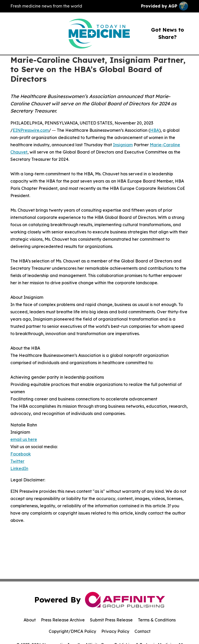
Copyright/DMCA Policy (72, 631)
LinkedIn (19, 468)
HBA (155, 130)
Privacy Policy (115, 631)
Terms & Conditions (157, 620)
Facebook (21, 454)
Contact (143, 631)
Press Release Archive (63, 620)
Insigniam (123, 145)
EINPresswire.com (31, 130)
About (30, 620)
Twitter (17, 461)
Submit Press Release (111, 620)
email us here (24, 439)
